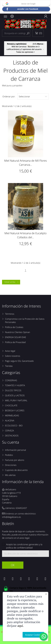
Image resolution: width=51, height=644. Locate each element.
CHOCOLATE (11, 405)
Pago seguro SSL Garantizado (19, 361)
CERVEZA (9, 431)
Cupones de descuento (16, 470)
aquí (20, 626)
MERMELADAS (12, 415)
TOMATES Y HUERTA (15, 385)
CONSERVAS (11, 380)
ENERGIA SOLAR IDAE (16, 337)
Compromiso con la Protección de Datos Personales (25, 321)
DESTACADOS (12, 436)
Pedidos (9, 455)
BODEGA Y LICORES (15, 410)
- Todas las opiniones (26, 48)
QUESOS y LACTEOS (15, 395)
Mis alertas (10, 475)
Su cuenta (11, 442)
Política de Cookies (14, 327)
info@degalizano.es (11, 517)
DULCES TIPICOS (13, 390)
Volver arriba (12, 282)
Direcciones (11, 465)
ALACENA (10, 421)
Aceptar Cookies (33, 635)
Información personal (16, 450)
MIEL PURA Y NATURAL (16, 400)
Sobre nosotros (13, 356)
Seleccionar (33, 96)
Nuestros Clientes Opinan (18, 332)
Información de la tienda (23, 482)
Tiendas (9, 366)
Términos (10, 314)
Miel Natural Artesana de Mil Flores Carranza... (26, 163)
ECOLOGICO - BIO (14, 426)
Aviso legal (10, 351)
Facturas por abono (15, 460)
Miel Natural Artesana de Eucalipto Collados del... (26, 235)
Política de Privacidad (15, 342)
